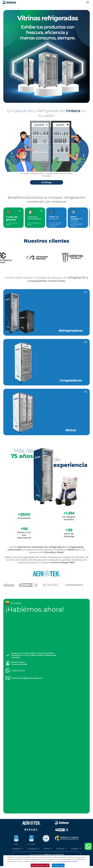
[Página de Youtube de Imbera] (61, 849)
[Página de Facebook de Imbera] (33, 849)
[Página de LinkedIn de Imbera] (76, 849)
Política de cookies (70, 861)
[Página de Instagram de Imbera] (18, 849)
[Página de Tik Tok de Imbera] (48, 849)
